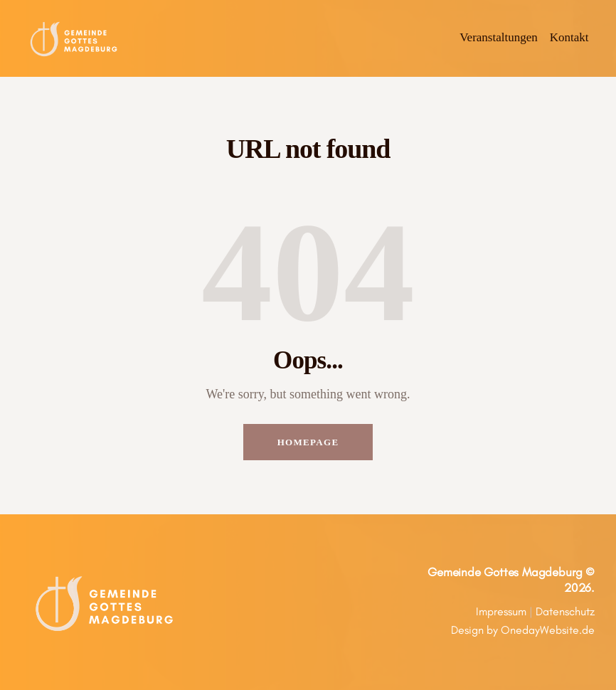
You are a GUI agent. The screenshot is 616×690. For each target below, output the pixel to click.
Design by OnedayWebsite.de (523, 630)
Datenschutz (565, 611)
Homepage (308, 442)
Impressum (501, 611)
